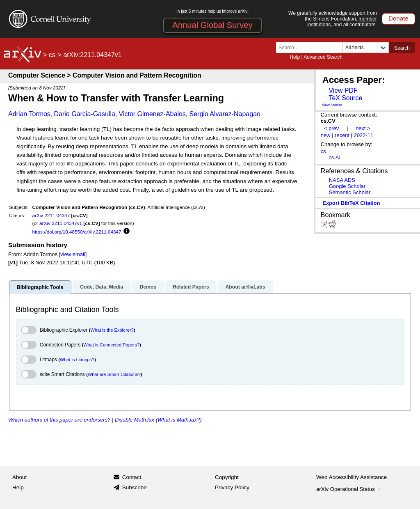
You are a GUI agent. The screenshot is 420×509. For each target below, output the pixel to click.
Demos (148, 287)
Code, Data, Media (102, 287)
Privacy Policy (232, 487)
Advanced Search (323, 57)
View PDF (343, 91)
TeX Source (345, 98)
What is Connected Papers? (111, 345)
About (19, 477)
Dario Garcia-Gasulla (85, 114)
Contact (132, 477)
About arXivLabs (245, 287)
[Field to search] (366, 47)
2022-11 (364, 135)
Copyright (227, 477)
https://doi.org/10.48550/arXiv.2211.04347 (77, 232)
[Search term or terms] (312, 47)
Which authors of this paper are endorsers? (59, 420)
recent (342, 135)
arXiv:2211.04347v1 (61, 223)
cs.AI (334, 157)
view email (73, 254)
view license (332, 105)
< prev (331, 128)
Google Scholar (347, 186)
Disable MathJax (135, 420)
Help (295, 57)
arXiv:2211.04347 (51, 215)
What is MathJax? (179, 420)
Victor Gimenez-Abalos (152, 114)
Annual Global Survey (212, 25)
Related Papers (191, 287)
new (326, 135)
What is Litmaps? (77, 360)
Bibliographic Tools (40, 287)
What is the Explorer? (112, 330)
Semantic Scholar (350, 192)
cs (52, 55)
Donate (398, 18)
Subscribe (135, 487)
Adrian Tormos (29, 114)
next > (363, 128)
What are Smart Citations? (114, 374)
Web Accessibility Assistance (352, 477)
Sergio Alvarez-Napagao (225, 114)
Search (402, 48)
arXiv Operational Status (349, 489)
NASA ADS (342, 180)
